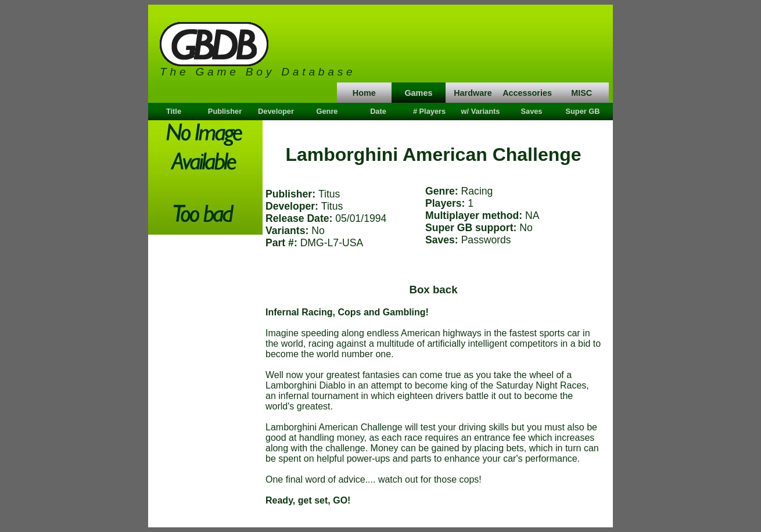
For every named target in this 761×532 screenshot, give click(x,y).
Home (364, 93)
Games (418, 93)
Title (174, 111)
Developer (276, 111)
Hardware (473, 93)
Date (378, 111)
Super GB (582, 111)
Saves (531, 111)
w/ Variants (481, 111)
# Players (429, 111)
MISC (581, 93)
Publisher (225, 111)
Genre (327, 111)
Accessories (527, 93)
